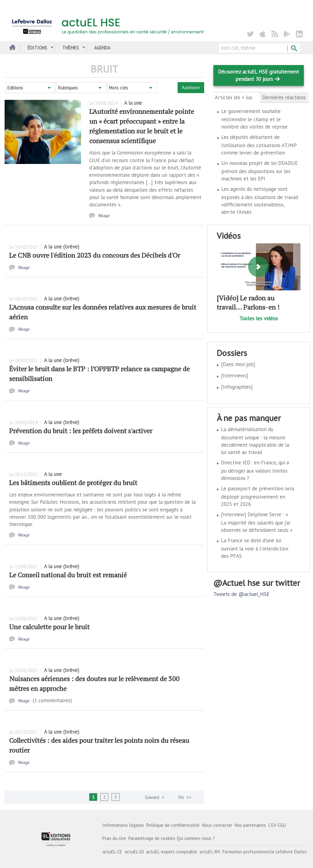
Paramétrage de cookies (152, 838)
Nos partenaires (250, 825)
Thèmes (71, 48)
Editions (15, 88)
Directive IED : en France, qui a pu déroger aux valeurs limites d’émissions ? (255, 470)
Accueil (11, 48)
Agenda (102, 48)
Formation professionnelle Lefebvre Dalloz (265, 852)
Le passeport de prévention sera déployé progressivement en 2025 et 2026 (258, 496)
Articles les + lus (237, 97)
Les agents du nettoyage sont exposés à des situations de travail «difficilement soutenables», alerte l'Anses (260, 200)
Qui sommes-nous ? (196, 838)
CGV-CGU (277, 825)
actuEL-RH (210, 852)
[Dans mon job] (238, 364)
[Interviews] (235, 376)
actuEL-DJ (134, 852)
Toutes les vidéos (259, 318)
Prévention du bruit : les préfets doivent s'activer (81, 431)
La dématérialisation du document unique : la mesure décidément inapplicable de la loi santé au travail (255, 441)
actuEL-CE (112, 852)
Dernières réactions (284, 97)
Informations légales (123, 825)
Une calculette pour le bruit (49, 627)
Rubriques (68, 88)
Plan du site (114, 838)
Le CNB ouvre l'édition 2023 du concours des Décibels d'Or (95, 255)
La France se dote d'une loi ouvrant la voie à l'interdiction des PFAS (255, 548)
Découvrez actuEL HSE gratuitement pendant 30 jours (258, 75)
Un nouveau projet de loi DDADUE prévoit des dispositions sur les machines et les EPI (260, 171)
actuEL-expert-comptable (172, 852)
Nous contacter (217, 825)
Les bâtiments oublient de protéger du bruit (73, 483)
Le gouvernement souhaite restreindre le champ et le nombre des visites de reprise (254, 119)
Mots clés (118, 88)
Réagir (104, 216)
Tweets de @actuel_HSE (241, 594)
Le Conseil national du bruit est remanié (68, 575)
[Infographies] (237, 387)
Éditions (37, 48)
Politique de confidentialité (173, 825)
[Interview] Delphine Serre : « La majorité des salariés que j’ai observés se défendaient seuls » (257, 522)
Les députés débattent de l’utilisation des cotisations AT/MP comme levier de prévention (259, 145)
